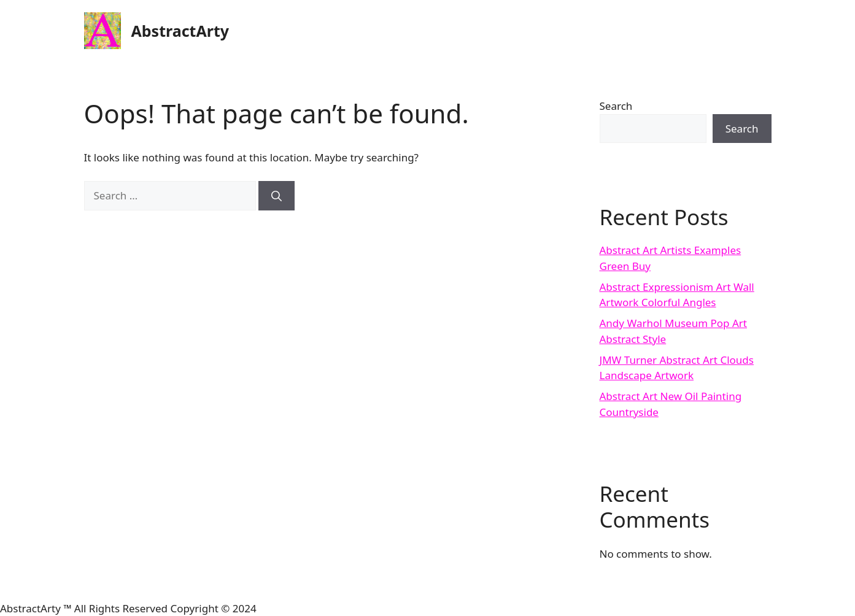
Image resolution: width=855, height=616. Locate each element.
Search (616, 106)
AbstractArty (180, 31)
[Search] (277, 196)
